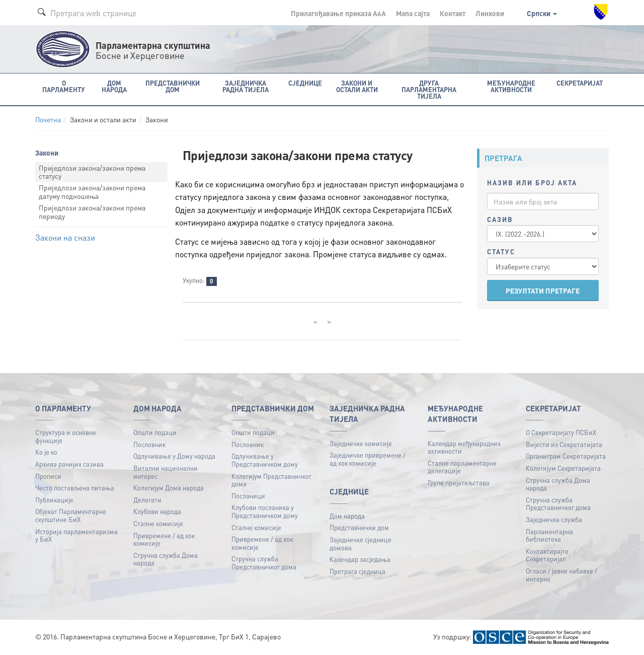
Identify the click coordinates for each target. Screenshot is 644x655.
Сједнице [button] (305, 83)
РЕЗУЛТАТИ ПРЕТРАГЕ (543, 290)
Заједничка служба (554, 519)
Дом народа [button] (114, 86)
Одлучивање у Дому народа (174, 456)
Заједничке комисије (361, 443)
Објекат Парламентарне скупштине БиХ (71, 515)
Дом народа (347, 516)
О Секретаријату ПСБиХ (561, 432)
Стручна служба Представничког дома (264, 563)
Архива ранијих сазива (69, 464)
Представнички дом (359, 527)
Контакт (453, 13)
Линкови (490, 13)
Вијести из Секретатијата (564, 444)
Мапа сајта (413, 13)
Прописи (48, 476)
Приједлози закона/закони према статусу (92, 172)
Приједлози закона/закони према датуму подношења (92, 192)
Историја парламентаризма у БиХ (76, 535)
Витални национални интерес (166, 472)
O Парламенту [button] (64, 86)
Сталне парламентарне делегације (462, 467)
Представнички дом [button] (173, 86)
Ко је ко (46, 452)
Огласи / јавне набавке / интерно (561, 575)
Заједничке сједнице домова (360, 543)
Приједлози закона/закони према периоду (92, 212)
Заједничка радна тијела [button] (246, 86)
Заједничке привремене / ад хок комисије (368, 459)
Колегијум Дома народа (169, 488)
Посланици (248, 496)
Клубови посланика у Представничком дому (265, 511)
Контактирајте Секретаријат (547, 555)
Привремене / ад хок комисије (164, 539)
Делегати (147, 500)
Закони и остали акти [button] (357, 86)
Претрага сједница (357, 571)
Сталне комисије (158, 523)
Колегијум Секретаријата (563, 468)
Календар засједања (360, 559)
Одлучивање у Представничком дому (265, 460)
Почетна (48, 120)
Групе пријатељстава (459, 483)
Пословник (149, 444)
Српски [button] (542, 13)
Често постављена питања (75, 488)
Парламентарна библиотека (549, 535)
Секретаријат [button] (580, 83)
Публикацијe (54, 500)
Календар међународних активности (464, 447)
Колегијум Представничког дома (271, 480)
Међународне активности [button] (511, 86)
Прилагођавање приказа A (338, 13)
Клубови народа (157, 511)
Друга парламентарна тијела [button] (429, 89)
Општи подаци (155, 432)
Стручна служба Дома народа (166, 559)
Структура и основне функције (66, 436)
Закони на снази (65, 237)
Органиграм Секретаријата (566, 456)
